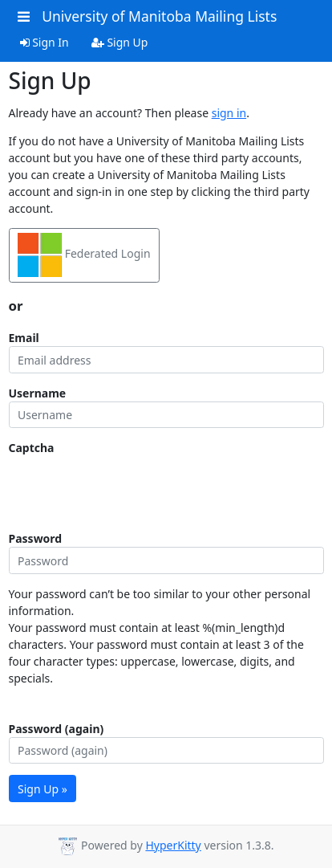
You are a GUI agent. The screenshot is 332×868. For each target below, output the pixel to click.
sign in (229, 113)
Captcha (32, 448)
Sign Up (120, 42)
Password (36, 538)
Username (38, 393)
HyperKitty (173, 845)
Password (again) (57, 729)
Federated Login (84, 255)
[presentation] (131, 487)
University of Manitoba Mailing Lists (159, 16)
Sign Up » (43, 789)
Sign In (45, 42)
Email (24, 338)
